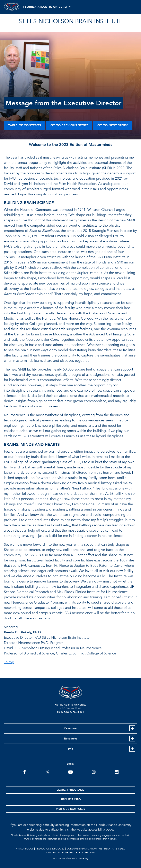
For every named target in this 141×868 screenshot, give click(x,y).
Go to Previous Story (69, 125)
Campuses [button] (70, 728)
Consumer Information (82, 849)
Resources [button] (71, 739)
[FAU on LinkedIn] (116, 772)
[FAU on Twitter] (47, 772)
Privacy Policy (24, 849)
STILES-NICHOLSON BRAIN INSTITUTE (71, 21)
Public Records (86, 853)
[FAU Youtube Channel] (70, 772)
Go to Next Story (113, 125)
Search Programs (70, 790)
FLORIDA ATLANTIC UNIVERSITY (47, 7)
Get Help (105, 849)
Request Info (71, 799)
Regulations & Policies (50, 849)
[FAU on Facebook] (25, 772)
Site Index (119, 849)
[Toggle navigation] (136, 7)
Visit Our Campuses (70, 809)
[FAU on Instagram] (94, 772)
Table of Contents (25, 125)
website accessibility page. (95, 830)
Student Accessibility (60, 853)
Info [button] (71, 749)
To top (9, 662)
